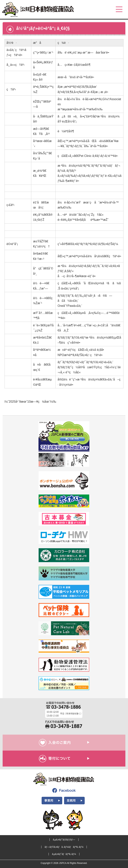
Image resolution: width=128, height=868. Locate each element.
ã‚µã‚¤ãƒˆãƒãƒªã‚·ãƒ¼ (64, 854)
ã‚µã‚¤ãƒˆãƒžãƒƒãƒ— (64, 840)
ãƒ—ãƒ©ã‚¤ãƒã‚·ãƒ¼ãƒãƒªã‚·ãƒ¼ (64, 847)
